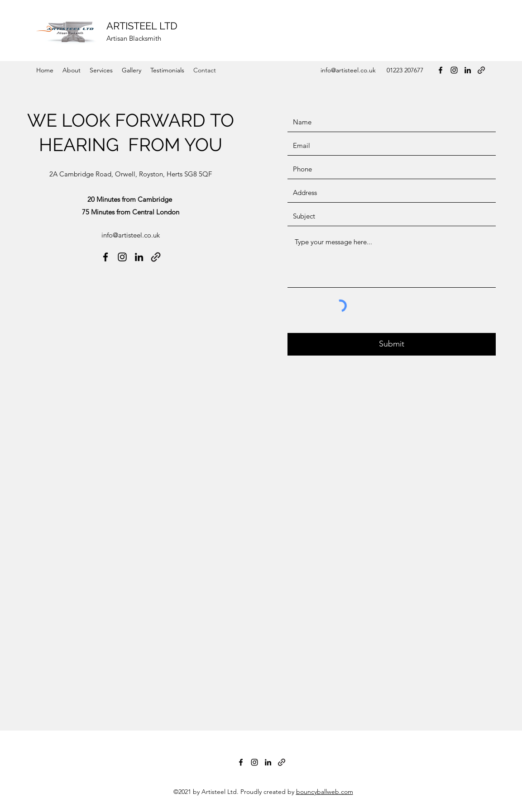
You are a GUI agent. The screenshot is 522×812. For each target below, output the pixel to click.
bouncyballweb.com (325, 792)
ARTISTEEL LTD (142, 26)
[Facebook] (441, 70)
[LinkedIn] (468, 70)
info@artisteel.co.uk (348, 70)
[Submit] (392, 344)
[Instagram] (454, 70)
